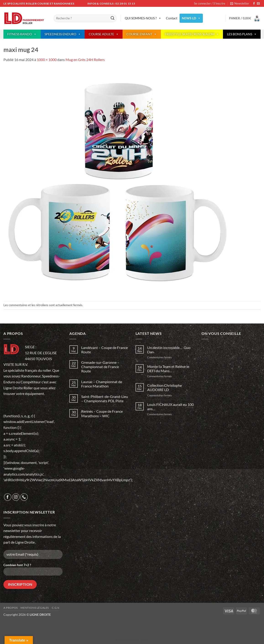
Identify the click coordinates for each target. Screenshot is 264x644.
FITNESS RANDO (22, 34)
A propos (11, 608)
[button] (240, 3)
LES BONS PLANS (242, 34)
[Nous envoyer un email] (258, 4)
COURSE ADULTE (104, 34)
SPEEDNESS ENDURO (63, 34)
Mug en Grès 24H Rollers (85, 60)
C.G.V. (56, 608)
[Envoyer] (112, 18)
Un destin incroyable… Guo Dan (169, 350)
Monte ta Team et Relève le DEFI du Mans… (168, 369)
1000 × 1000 (47, 60)
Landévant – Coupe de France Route (105, 350)
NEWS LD (191, 18)
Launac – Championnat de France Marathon (102, 384)
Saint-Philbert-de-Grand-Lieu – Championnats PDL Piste (105, 399)
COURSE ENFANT (142, 34)
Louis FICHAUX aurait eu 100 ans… (170, 407)
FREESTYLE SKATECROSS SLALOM (192, 34)
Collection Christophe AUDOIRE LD (165, 387)
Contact (172, 18)
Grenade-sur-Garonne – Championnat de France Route (100, 367)
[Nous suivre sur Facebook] (254, 4)
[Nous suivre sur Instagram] (16, 497)
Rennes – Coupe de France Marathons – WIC (102, 413)
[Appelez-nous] (24, 497)
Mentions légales (35, 608)
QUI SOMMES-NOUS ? (143, 18)
